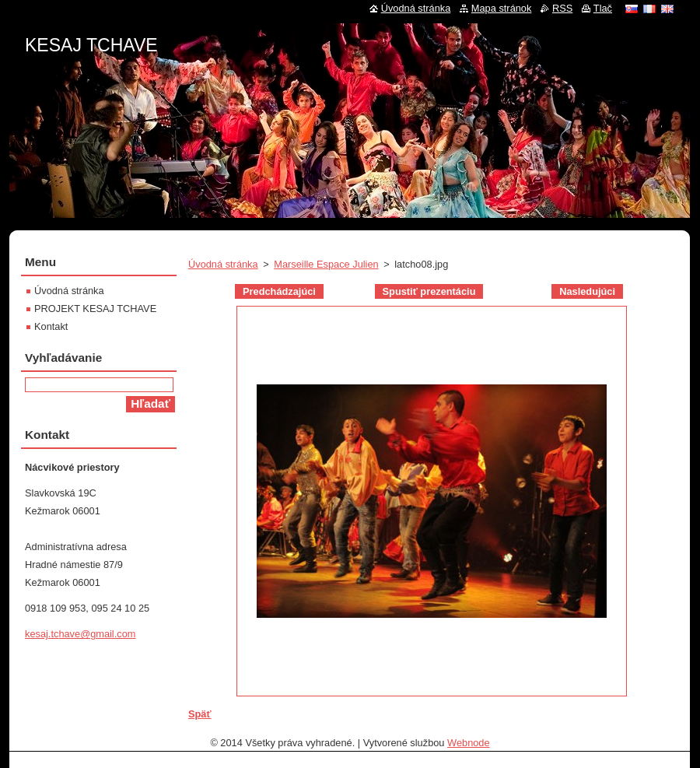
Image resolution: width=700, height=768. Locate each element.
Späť (200, 714)
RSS (562, 8)
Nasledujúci (587, 291)
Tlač (603, 8)
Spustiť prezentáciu (429, 291)
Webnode (469, 743)
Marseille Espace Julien (326, 264)
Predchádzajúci (279, 291)
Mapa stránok (502, 8)
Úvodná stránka (223, 264)
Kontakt (51, 326)
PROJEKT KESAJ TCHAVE (95, 309)
